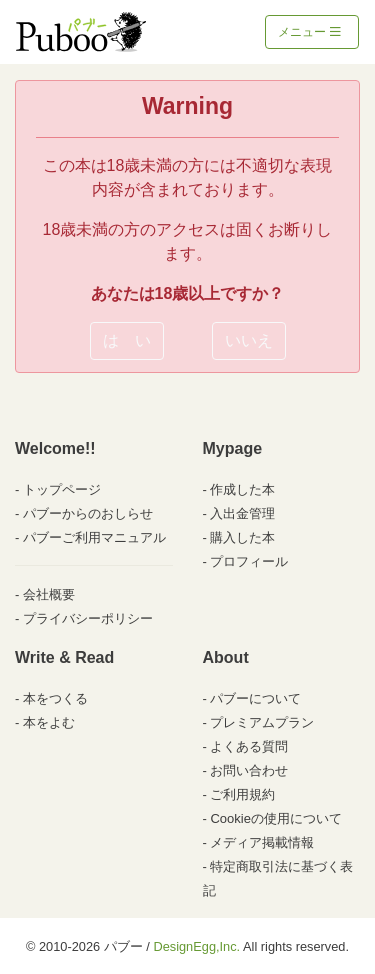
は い (127, 340)
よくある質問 (249, 746)
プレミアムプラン (262, 722)
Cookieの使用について (275, 818)
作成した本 (242, 489)
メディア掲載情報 (262, 842)
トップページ (62, 489)
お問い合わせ (249, 770)
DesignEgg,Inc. (196, 946)
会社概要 (49, 594)
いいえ (249, 340)
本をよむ (49, 722)
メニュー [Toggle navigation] (309, 32)
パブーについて (255, 698)
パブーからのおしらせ (88, 513)
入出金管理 (242, 513)
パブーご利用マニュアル (94, 537)
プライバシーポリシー (88, 618)
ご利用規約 (242, 794)
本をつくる (55, 698)
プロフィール (249, 561)
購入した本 (242, 537)
